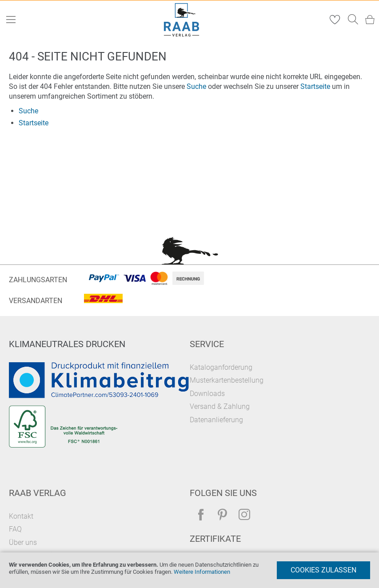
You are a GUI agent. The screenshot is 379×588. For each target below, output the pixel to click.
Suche (196, 86)
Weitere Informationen (202, 572)
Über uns (23, 542)
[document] (189, 570)
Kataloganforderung (221, 367)
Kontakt (21, 516)
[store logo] (181, 20)
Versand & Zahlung (220, 406)
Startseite (315, 86)
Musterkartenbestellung (227, 380)
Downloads (207, 394)
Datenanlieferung (216, 420)
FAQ (15, 529)
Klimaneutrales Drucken (67, 344)
